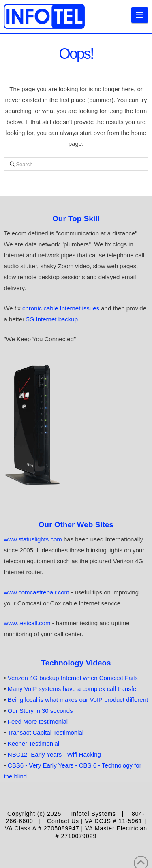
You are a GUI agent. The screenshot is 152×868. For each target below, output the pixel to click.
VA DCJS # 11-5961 (114, 821)
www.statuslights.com (33, 539)
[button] (140, 15)
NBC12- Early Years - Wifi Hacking (54, 754)
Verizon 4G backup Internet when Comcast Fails (73, 678)
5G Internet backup (52, 319)
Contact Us (63, 821)
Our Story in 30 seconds (40, 711)
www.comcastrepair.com (36, 592)
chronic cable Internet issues (61, 308)
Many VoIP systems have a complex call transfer (73, 689)
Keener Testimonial (33, 743)
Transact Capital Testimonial (46, 732)
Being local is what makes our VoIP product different (78, 700)
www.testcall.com (28, 623)
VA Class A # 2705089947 (43, 828)
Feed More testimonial (38, 722)
